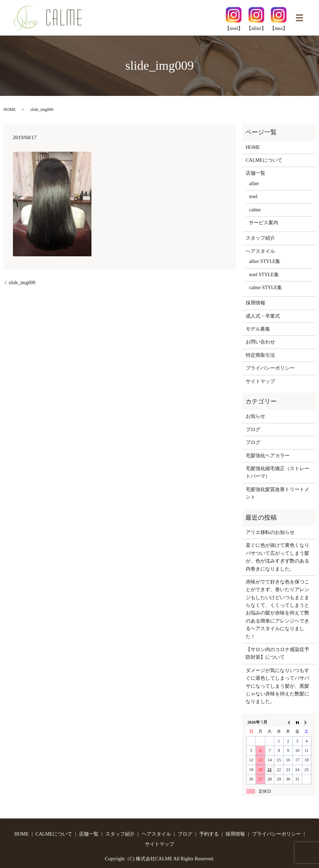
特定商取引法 (260, 355)
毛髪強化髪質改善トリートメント (277, 493)
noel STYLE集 (264, 275)
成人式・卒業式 (263, 316)
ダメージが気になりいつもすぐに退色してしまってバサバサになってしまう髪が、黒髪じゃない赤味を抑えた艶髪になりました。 (277, 686)
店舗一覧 (255, 173)
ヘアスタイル (260, 251)
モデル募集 (258, 329)
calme (255, 210)
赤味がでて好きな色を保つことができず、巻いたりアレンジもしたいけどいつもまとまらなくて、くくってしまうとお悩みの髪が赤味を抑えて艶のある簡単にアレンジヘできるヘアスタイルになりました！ (277, 609)
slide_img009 (22, 283)
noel (253, 197)
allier (254, 184)
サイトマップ (260, 381)
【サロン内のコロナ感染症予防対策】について (277, 653)
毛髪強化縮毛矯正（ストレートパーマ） (277, 472)
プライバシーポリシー (270, 368)
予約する (209, 834)
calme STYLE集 (265, 288)
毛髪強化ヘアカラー (268, 456)
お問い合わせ (260, 342)
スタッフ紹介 (260, 238)
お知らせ (255, 416)
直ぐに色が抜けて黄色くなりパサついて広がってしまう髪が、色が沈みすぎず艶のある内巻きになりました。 (277, 557)
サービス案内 (264, 223)
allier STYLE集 (265, 261)
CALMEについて (264, 160)
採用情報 (255, 303)
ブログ (253, 429)
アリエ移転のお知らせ (270, 532)
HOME (10, 110)
